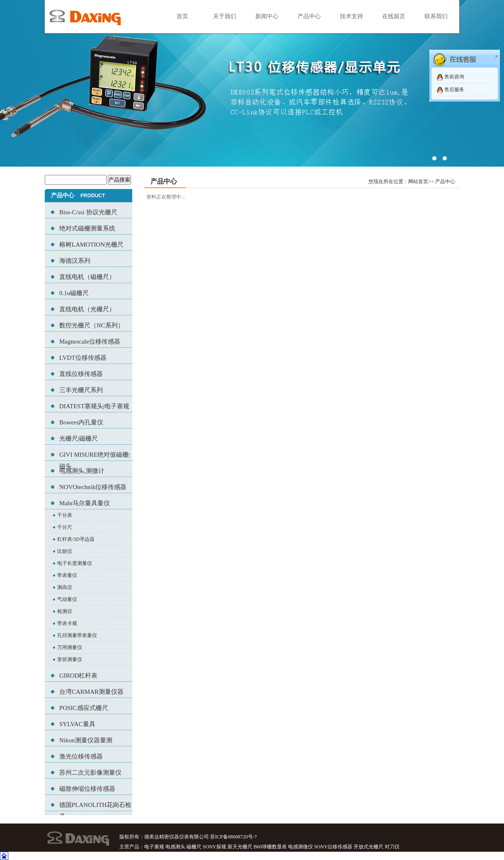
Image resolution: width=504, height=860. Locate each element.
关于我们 (225, 16)
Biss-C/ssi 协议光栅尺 (88, 212)
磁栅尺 (194, 847)
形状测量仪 (70, 659)
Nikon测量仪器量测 (86, 740)
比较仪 (65, 551)
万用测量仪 (70, 647)
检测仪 (65, 611)
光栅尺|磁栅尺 (79, 438)
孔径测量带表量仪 (77, 635)
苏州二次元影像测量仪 (90, 773)
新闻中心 (267, 16)
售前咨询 (454, 77)
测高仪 (65, 587)
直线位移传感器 (81, 374)
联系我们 (436, 16)
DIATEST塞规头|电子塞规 (94, 406)
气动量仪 (67, 599)
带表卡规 (67, 623)
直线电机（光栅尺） (87, 309)
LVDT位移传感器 (83, 358)
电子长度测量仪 (75, 563)
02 (252, 83)
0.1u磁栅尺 (74, 293)
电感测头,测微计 (82, 471)
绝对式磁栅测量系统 (87, 228)
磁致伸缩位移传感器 (87, 789)
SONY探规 (214, 847)
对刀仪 (392, 847)
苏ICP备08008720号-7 (234, 837)
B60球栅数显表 (270, 847)
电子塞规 (154, 847)
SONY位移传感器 (333, 847)
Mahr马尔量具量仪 (85, 503)
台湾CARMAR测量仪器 (91, 692)
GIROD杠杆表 (79, 676)
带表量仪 (67, 575)
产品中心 (309, 16)
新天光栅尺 (240, 847)
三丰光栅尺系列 (81, 390)
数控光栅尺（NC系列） (92, 325)
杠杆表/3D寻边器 (76, 539)
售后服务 (454, 90)
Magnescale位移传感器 (90, 342)
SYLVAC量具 (77, 724)
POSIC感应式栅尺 (84, 708)
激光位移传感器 (81, 756)
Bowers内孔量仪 (81, 422)
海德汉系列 (75, 261)
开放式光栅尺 (368, 847)
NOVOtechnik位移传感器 (93, 487)
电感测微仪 (300, 847)
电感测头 (175, 847)
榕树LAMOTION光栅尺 (91, 245)
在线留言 (394, 16)
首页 (182, 16)
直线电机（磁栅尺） (87, 277)
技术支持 (351, 16)
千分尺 (65, 527)
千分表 (65, 515)
